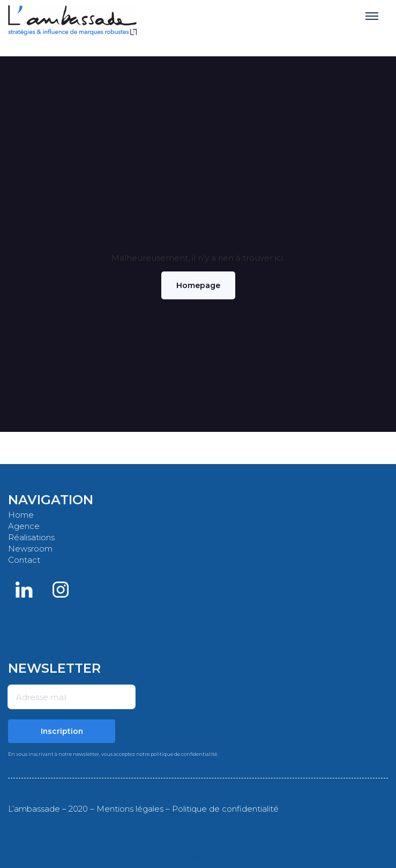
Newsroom (30, 549)
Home (21, 515)
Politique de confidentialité (225, 809)
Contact (24, 560)
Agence (24, 526)
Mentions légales (130, 809)
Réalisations (31, 537)
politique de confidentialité (184, 754)
